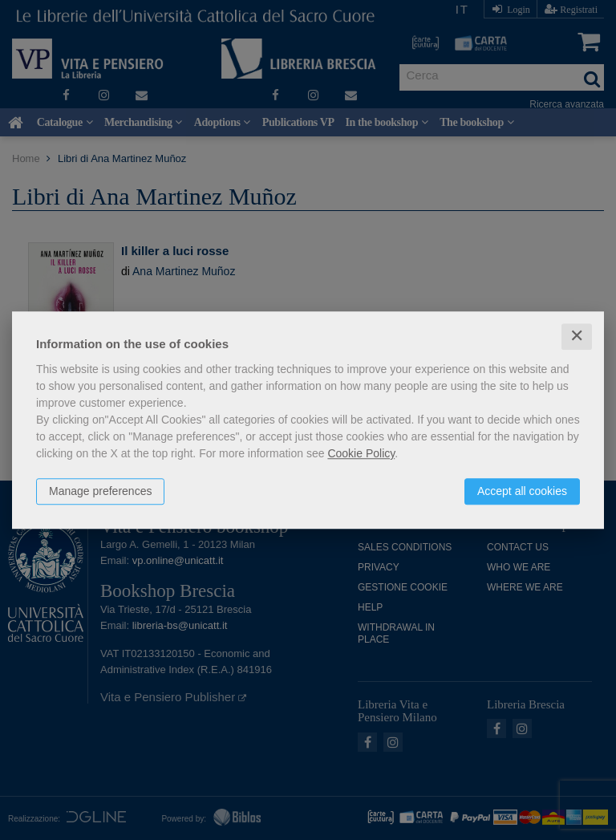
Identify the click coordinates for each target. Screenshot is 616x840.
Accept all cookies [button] (522, 491)
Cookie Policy (361, 453)
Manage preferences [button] (100, 491)
